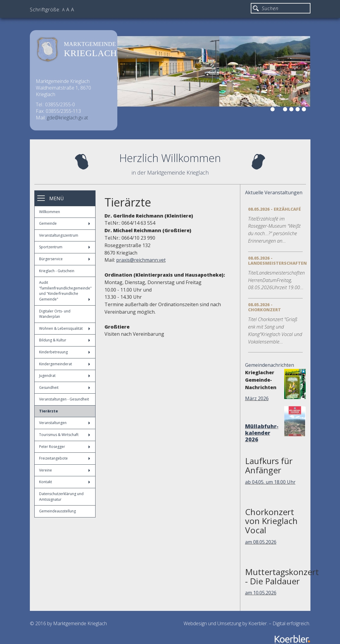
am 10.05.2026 (261, 593)
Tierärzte (49, 411)
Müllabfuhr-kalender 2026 (262, 433)
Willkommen (50, 212)
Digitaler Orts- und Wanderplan (55, 314)
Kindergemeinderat (65, 364)
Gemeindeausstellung (57, 511)
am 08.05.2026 (261, 542)
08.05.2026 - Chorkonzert (264, 307)
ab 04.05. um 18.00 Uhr (270, 482)
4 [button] (292, 110)
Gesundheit (65, 388)
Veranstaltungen (65, 423)
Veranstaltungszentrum (59, 235)
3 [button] (286, 110)
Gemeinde (65, 223)
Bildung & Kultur (65, 340)
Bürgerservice (65, 259)
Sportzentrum (65, 247)
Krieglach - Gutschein (57, 271)
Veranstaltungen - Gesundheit (64, 399)
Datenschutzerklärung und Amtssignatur (61, 497)
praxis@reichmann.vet (141, 260)
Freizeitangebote (65, 458)
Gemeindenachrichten (270, 365)
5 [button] (299, 110)
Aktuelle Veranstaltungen (274, 192)
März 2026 (257, 398)
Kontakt (65, 482)
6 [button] (305, 110)
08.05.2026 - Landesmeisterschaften (277, 261)
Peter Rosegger (65, 447)
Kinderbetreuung (65, 352)
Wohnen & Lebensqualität (65, 328)
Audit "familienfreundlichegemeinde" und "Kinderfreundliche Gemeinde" (65, 291)
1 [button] (273, 110)
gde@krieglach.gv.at (67, 118)
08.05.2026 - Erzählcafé (274, 209)
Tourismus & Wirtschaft (65, 435)
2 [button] (280, 110)
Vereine (65, 470)
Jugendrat (65, 376)
